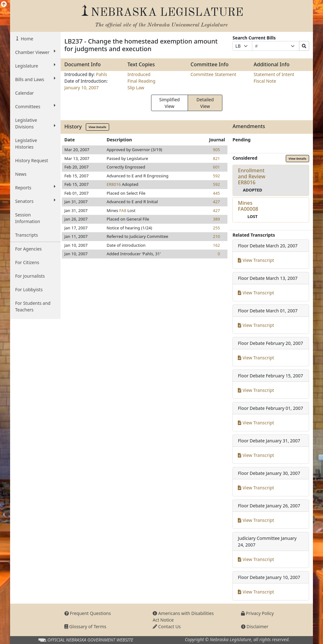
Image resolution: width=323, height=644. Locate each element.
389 (216, 219)
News (21, 174)
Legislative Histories (26, 144)
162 (216, 245)
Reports (35, 187)
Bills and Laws (35, 79)
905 (216, 150)
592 (216, 176)
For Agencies (28, 249)
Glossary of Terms (85, 626)
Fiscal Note (265, 81)
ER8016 (114, 184)
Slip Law (136, 88)
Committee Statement (213, 74)
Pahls (101, 74)
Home (26, 39)
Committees (35, 106)
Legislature (35, 66)
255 (216, 228)
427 (216, 202)
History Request (32, 160)
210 (216, 236)
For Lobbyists (29, 290)
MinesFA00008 (248, 206)
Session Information (28, 218)
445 (216, 193)
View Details (97, 127)
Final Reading (141, 81)
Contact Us (167, 626)
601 (216, 167)
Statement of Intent (274, 74)
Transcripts (26, 235)
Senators (35, 201)
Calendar (24, 93)
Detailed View (205, 103)
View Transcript (256, 260)
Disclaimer (255, 626)
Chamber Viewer (35, 52)
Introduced (139, 74)
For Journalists (30, 276)
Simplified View (170, 103)
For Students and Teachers (33, 306)
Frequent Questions (88, 613)
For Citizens (27, 262)
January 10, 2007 (82, 88)
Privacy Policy (257, 613)
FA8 (123, 210)
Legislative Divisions (35, 123)
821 (216, 158)
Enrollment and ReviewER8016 (252, 176)
